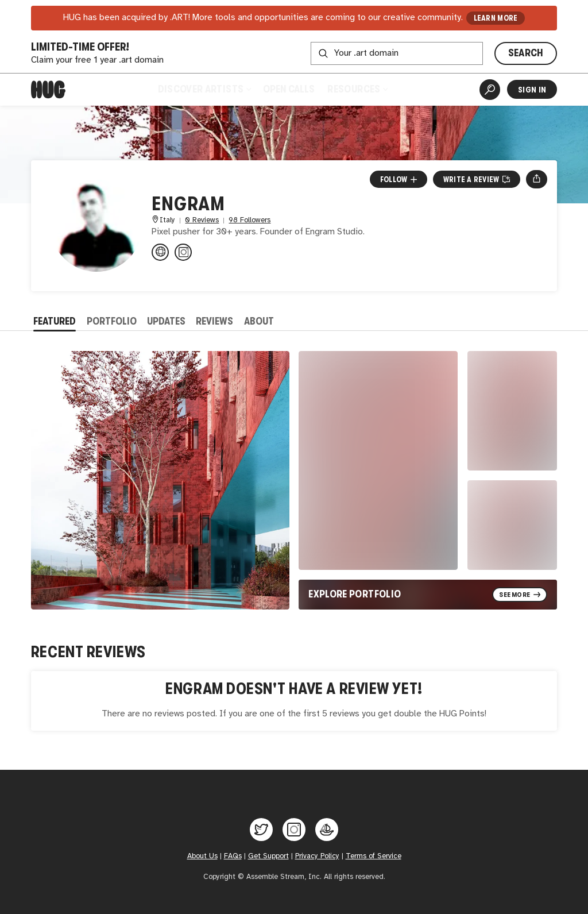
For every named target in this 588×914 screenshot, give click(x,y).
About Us (202, 856)
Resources (357, 89)
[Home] (48, 90)
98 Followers (249, 220)
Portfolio (112, 321)
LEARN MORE (496, 18)
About (259, 321)
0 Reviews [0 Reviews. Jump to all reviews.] (202, 220)
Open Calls (289, 89)
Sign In (532, 90)
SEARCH (526, 53)
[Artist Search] (490, 90)
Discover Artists (204, 89)
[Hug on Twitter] (261, 830)
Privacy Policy (317, 856)
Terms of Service (374, 856)
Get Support (268, 856)
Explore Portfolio (355, 594)
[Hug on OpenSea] (327, 830)
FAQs (233, 856)
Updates (166, 321)
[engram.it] (160, 252)
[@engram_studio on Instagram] (183, 252)
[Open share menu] (537, 179)
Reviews (214, 321)
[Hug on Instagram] (294, 830)
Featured (55, 321)
